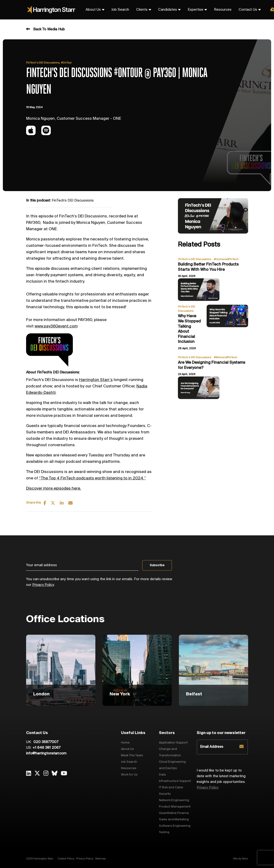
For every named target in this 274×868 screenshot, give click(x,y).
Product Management (175, 807)
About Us (93, 10)
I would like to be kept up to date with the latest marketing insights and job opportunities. (221, 779)
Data (162, 775)
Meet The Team (132, 755)
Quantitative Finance (174, 813)
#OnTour (66, 63)
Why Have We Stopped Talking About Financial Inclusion (189, 329)
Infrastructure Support (175, 781)
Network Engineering (174, 800)
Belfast (194, 694)
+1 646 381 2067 (46, 748)
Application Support (173, 743)
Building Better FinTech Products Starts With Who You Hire (208, 267)
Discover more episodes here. (54, 489)
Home (125, 743)
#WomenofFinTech (225, 358)
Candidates (168, 10)
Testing (164, 832)
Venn (245, 859)
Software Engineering (175, 826)
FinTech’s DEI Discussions (43, 63)
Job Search (120, 10)
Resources (223, 10)
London (41, 694)
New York (120, 694)
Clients (142, 10)
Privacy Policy (43, 585)
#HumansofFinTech (226, 259)
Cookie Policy (66, 859)
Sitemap (100, 859)
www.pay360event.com (56, 326)
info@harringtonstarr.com (46, 753)
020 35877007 (45, 742)
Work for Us (129, 775)
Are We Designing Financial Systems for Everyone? (212, 365)
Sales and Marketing (174, 820)
